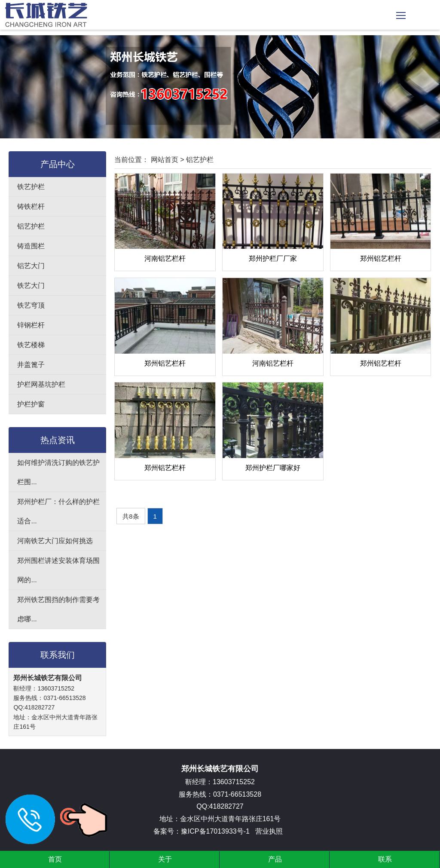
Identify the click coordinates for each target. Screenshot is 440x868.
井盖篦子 (31, 365)
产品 (275, 859)
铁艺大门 (31, 286)
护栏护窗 (31, 404)
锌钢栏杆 (31, 325)
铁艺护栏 (31, 187)
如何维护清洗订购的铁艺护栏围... (58, 472)
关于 (165, 859)
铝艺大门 (31, 266)
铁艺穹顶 (31, 305)
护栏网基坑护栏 (41, 384)
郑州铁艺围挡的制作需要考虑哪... (58, 609)
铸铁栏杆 (31, 206)
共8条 (131, 516)
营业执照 (269, 831)
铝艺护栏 (31, 226)
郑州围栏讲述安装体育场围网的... (58, 570)
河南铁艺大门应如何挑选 (55, 541)
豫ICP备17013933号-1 (215, 831)
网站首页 (165, 160)
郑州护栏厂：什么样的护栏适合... (58, 511)
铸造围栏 (31, 246)
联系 (385, 859)
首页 (55, 859)
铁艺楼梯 (31, 345)
